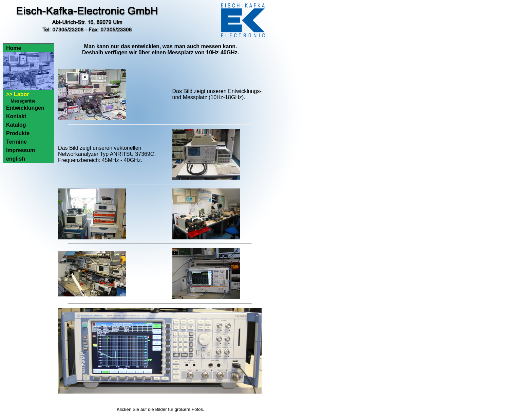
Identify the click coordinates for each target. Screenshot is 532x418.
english (16, 159)
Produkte (18, 133)
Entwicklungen (25, 108)
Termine (16, 142)
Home (14, 48)
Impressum (21, 150)
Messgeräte (23, 101)
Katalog (16, 125)
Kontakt (16, 116)
